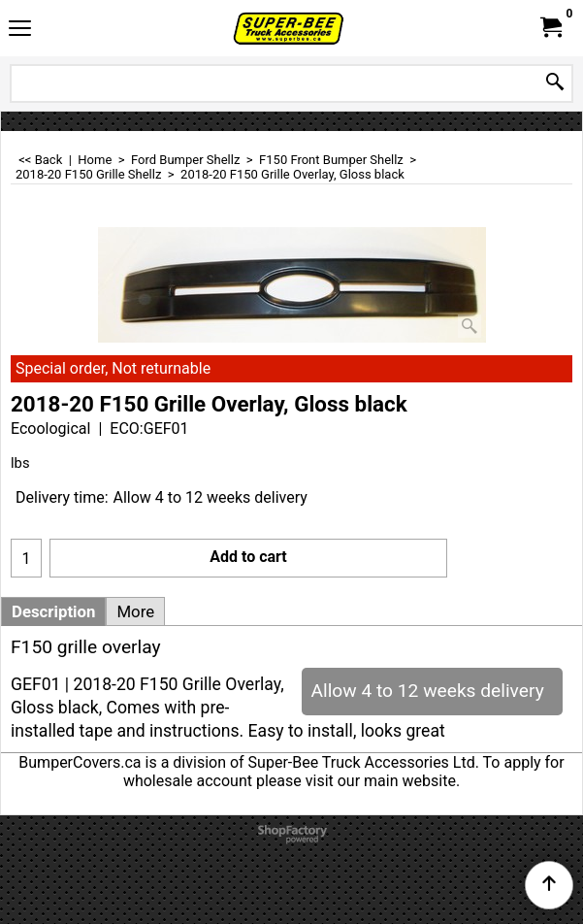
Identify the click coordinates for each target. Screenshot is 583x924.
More (135, 611)
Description (53, 611)
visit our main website (381, 781)
